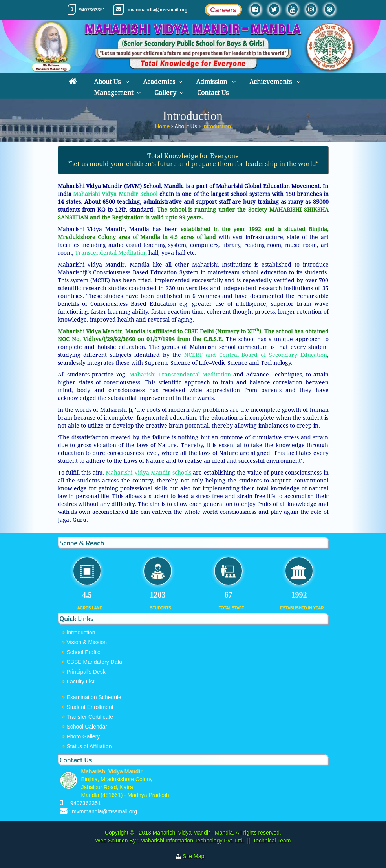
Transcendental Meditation (111, 253)
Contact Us (213, 93)
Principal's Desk (86, 672)
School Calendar (87, 727)
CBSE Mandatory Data (95, 662)
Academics (159, 82)
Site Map (197, 856)
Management (114, 93)
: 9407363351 (82, 803)
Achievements (271, 82)
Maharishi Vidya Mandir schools (148, 473)
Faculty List (81, 682)
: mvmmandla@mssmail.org (103, 811)
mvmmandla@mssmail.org (157, 10)
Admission (212, 82)
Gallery (165, 93)
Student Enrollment (90, 707)
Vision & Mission (87, 642)
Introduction (217, 125)
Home (163, 125)
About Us (108, 82)
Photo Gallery (83, 736)
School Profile (84, 652)
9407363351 (92, 10)
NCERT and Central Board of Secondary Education (254, 355)
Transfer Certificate (90, 717)
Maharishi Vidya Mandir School (115, 194)
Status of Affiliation (89, 746)
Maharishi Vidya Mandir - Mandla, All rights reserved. (217, 833)
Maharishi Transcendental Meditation (180, 375)
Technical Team (272, 841)
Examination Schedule (94, 697)
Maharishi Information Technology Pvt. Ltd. (191, 841)
